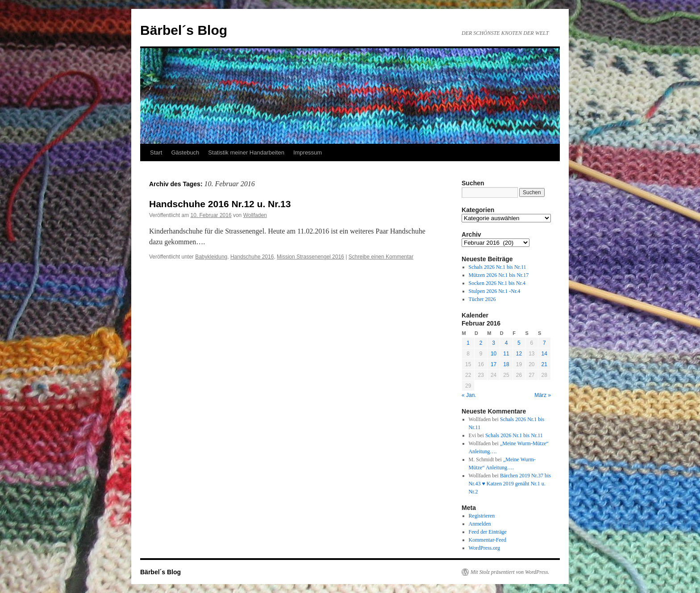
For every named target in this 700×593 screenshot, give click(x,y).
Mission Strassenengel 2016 (310, 257)
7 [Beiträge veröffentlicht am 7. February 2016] (544, 343)
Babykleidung (211, 257)
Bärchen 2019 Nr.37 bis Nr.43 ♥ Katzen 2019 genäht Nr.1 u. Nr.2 (510, 484)
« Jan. (469, 395)
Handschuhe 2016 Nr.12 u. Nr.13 (220, 204)
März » (543, 395)
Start (156, 152)
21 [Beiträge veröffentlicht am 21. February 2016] (544, 364)
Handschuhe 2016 (252, 257)
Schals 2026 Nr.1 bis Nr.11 (498, 267)
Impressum (308, 152)
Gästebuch (185, 152)
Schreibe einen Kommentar (381, 257)
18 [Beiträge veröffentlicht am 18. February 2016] (506, 364)
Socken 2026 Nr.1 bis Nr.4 (497, 283)
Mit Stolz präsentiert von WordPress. (510, 572)
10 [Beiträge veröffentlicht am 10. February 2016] (494, 354)
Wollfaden (255, 215)
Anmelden (480, 524)
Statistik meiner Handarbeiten (246, 152)
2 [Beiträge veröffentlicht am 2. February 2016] (481, 343)
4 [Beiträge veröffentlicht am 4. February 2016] (506, 343)
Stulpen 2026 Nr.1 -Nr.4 (495, 291)
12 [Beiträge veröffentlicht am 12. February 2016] (519, 354)
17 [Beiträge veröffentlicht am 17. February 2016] (494, 364)
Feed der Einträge (488, 532)
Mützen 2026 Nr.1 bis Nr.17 (499, 275)
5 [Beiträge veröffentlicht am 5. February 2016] (519, 343)
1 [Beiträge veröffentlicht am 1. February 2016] (468, 343)
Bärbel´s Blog (184, 30)
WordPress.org (484, 548)
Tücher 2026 (482, 299)
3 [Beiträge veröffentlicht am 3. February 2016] (494, 343)
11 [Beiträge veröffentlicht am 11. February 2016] (506, 354)
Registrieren (482, 516)
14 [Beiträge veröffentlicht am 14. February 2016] (544, 354)
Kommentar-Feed (487, 540)
